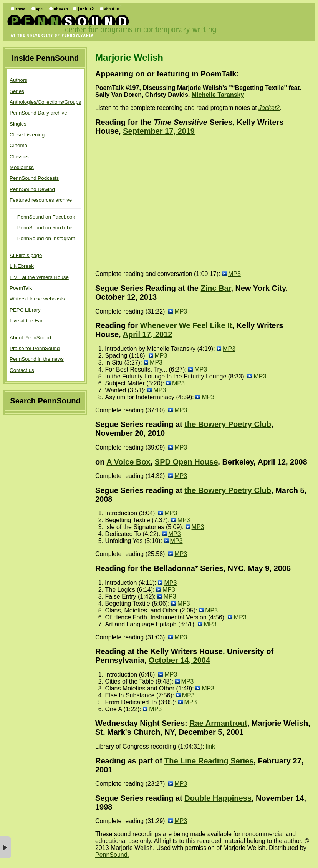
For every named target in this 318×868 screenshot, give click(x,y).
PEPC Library (25, 310)
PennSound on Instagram (46, 238)
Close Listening (27, 135)
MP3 (234, 274)
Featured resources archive (41, 200)
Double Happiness (218, 798)
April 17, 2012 (147, 334)
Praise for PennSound (35, 348)
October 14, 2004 (179, 660)
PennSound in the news (37, 359)
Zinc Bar (216, 288)
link (210, 746)
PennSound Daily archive (38, 113)
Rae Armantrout (218, 723)
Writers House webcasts (37, 299)
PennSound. (112, 855)
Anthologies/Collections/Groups (45, 102)
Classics (19, 157)
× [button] (6, 847)
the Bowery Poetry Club (228, 424)
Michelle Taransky (218, 95)
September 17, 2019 (159, 131)
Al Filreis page (26, 255)
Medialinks (22, 167)
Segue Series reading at (140, 798)
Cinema (18, 145)
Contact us (22, 370)
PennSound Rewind (32, 189)
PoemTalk (21, 288)
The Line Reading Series (209, 761)
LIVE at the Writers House (39, 277)
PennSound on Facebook (45, 217)
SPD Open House (186, 462)
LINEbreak (22, 266)
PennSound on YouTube (44, 228)
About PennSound (30, 338)
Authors (18, 80)
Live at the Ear (26, 321)
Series (17, 91)
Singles (18, 124)
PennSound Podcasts (34, 178)
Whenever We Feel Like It (186, 325)
